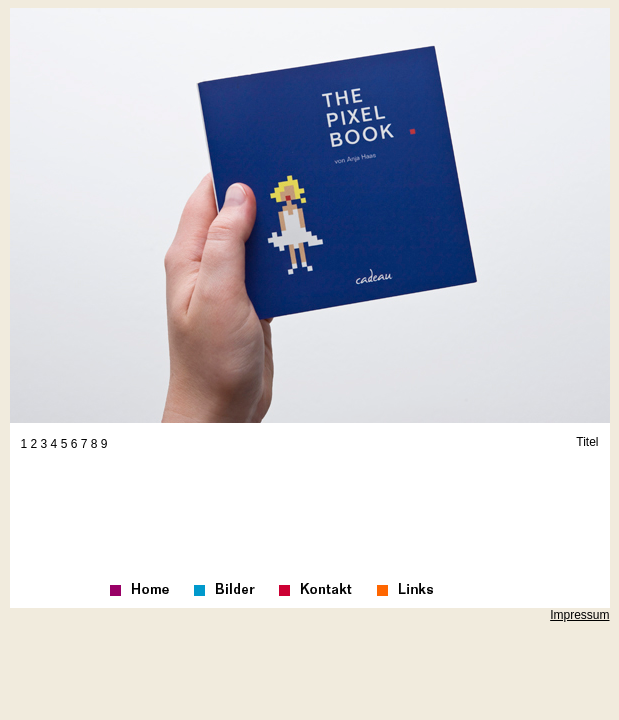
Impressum (579, 615)
